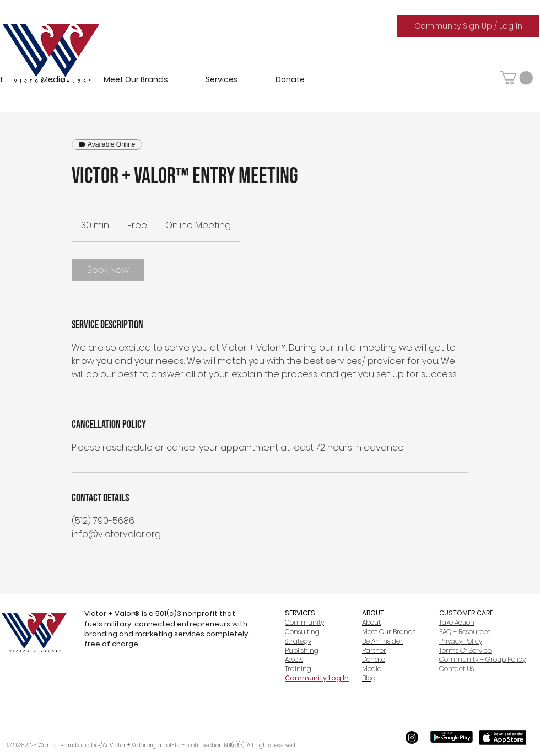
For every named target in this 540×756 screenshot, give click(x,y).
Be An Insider (382, 641)
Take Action (457, 622)
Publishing (302, 650)
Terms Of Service (465, 650)
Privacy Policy (461, 641)
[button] (516, 78)
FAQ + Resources (465, 632)
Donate (374, 659)
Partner (374, 650)
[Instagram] (412, 738)
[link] (108, 270)
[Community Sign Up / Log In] (468, 26)
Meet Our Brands (389, 632)
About (371, 622)
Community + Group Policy (482, 659)
